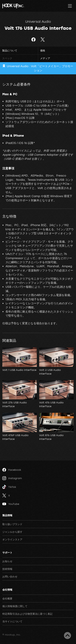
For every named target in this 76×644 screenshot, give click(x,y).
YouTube (11, 504)
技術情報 (7, 569)
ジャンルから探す (12, 532)
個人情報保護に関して (15, 606)
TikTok (9, 487)
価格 (43, 50)
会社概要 (7, 599)
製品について (10, 50)
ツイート (43, 40)
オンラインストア (12, 539)
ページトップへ (67, 636)
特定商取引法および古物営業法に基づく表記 (27, 614)
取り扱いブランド (12, 524)
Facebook (12, 470)
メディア (45, 58)
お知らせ (7, 561)
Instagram (12, 478)
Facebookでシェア (33, 40)
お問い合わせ (10, 577)
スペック (7, 58)
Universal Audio (38, 22)
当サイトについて (12, 621)
